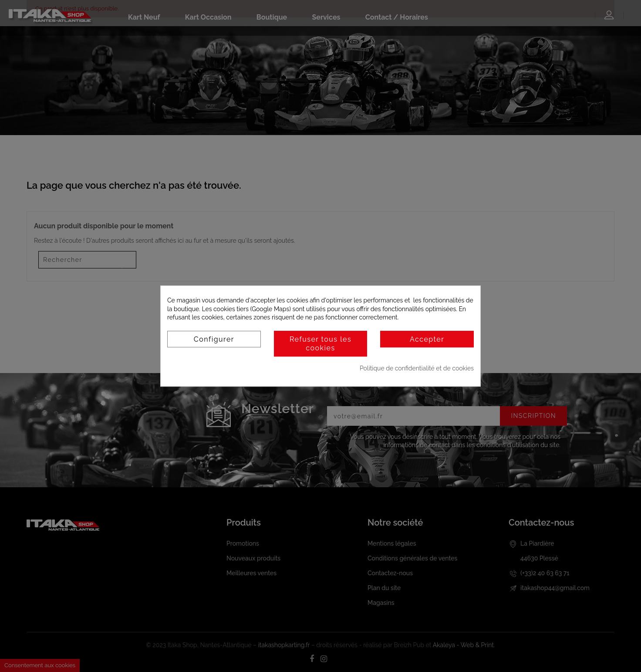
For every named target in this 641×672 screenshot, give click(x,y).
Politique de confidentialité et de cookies (417, 368)
